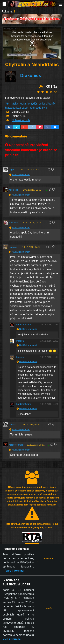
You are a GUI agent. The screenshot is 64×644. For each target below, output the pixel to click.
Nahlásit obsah (21, 120)
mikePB (20, 341)
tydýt (34, 104)
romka (41, 104)
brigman (13, 247)
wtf (45, 108)
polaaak (13, 424)
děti (41, 108)
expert (25, 108)
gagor (12, 169)
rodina (34, 108)
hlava (8, 108)
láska (15, 104)
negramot (25, 104)
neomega (13, 190)
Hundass (13, 223)
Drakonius (31, 75)
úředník (50, 104)
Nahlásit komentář (21, 174)
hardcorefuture (24, 325)
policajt (17, 108)
